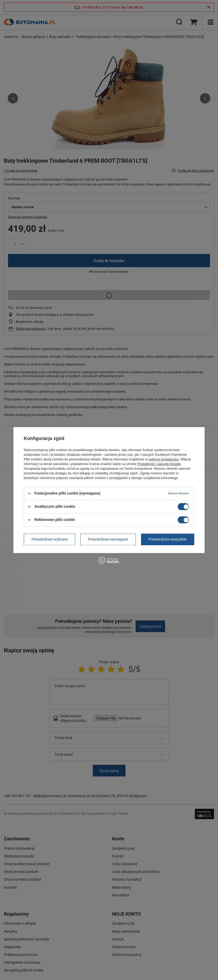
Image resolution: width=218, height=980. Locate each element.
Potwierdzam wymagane (108, 539)
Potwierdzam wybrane (50, 539)
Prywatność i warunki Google (159, 464)
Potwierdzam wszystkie (168, 539)
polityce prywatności (163, 459)
